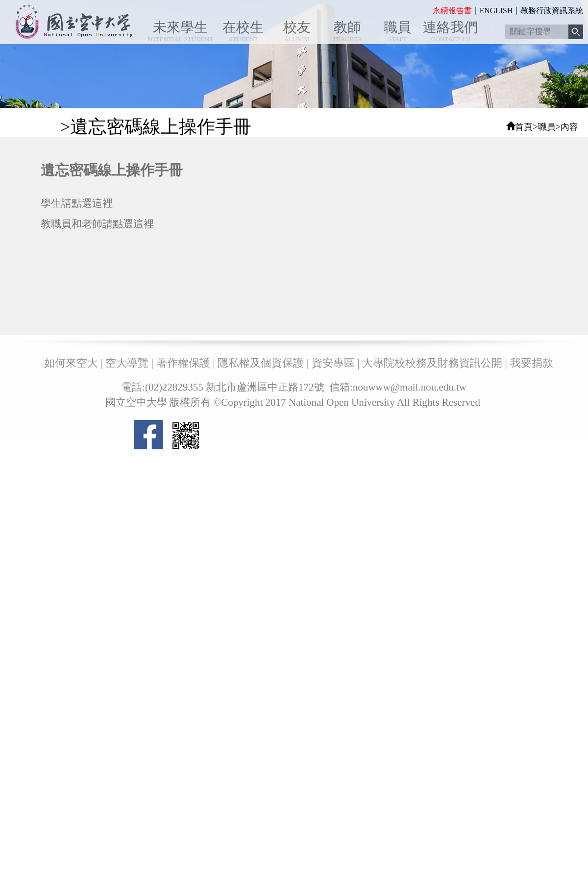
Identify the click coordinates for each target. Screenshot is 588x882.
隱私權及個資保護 (261, 363)
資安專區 (333, 363)
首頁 (524, 127)
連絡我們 (450, 27)
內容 (569, 127)
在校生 (243, 27)
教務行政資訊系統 (552, 11)
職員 (397, 27)
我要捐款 (532, 363)
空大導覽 (127, 363)
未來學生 (180, 27)
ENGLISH (496, 11)
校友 (297, 27)
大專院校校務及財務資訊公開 (432, 363)
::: (429, 11)
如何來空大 (71, 363)
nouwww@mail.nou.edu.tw (410, 387)
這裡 (102, 203)
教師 (347, 27)
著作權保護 (183, 363)
